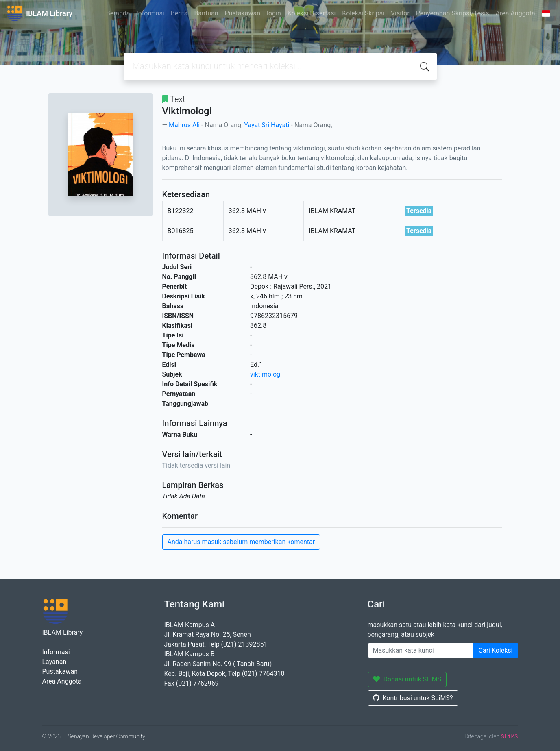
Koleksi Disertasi (312, 13)
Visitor (400, 13)
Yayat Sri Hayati (267, 125)
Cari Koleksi (496, 650)
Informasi (150, 13)
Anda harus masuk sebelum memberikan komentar (241, 542)
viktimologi (266, 374)
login (274, 13)
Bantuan (206, 13)
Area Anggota (515, 13)
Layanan (54, 662)
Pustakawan (243, 13)
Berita (179, 13)
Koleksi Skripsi (363, 13)
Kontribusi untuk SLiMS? (413, 698)
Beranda (118, 13)
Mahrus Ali (184, 125)
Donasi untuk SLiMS (407, 679)
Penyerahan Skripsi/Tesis (453, 13)
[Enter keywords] (421, 651)
